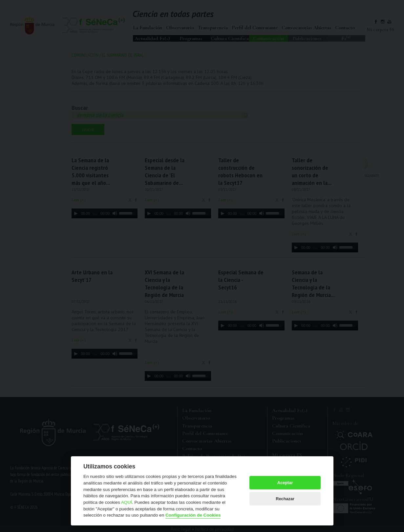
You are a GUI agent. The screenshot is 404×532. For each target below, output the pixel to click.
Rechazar (285, 499)
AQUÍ (127, 502)
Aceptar (285, 483)
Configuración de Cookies (193, 515)
